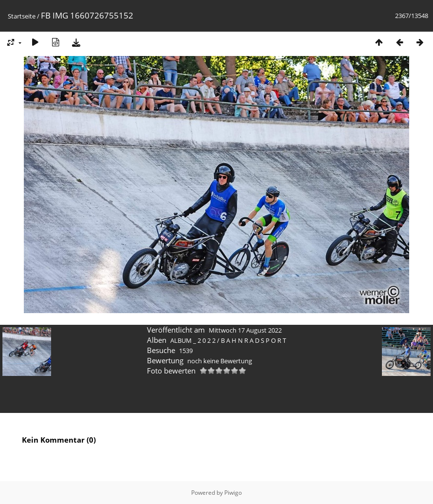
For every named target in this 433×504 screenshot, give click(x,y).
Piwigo (233, 493)
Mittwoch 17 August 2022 (245, 330)
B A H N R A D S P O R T (253, 340)
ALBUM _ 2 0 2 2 (193, 340)
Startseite (22, 16)
